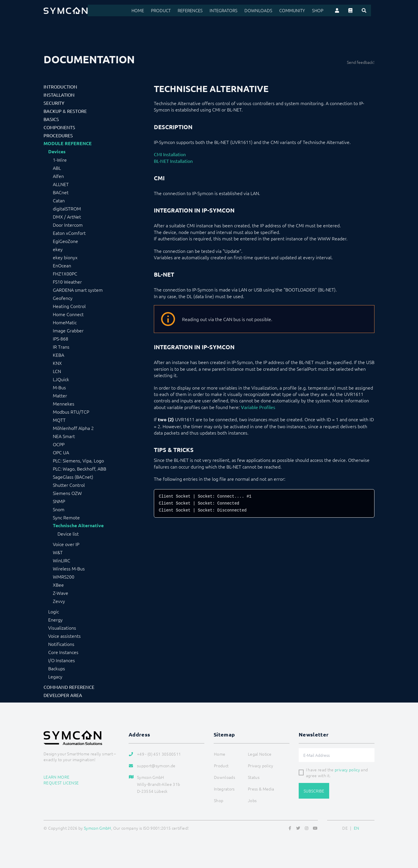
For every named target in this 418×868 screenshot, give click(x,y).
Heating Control (69, 306)
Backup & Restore (65, 111)
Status (254, 777)
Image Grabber (68, 330)
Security (54, 103)
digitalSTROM (67, 208)
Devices (57, 152)
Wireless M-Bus (69, 568)
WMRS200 (64, 577)
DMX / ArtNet (67, 217)
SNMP (59, 501)
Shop (322, 10)
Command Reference (69, 687)
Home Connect (68, 314)
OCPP (59, 444)
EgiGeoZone (65, 241)
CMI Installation (170, 154)
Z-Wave (61, 593)
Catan (59, 200)
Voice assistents (64, 636)
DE (345, 828)
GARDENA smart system (78, 290)
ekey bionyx (65, 257)
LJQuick (61, 379)
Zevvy (59, 601)
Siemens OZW (67, 493)
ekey (58, 249)
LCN (57, 371)
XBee (58, 585)
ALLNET (61, 184)
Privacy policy (261, 766)
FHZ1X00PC (65, 273)
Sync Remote (66, 517)
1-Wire (60, 160)
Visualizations (62, 628)
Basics (51, 119)
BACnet (61, 192)
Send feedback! (361, 62)
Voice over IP (66, 544)
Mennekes (64, 404)
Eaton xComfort (69, 233)
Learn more (57, 777)
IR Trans (61, 347)
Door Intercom (68, 225)
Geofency (63, 298)
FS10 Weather (67, 282)
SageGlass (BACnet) (73, 477)
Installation (59, 95)
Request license (61, 783)
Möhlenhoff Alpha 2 (73, 428)
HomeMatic (65, 322)
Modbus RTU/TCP (71, 412)
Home (150, 10)
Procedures (58, 135)
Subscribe (314, 791)
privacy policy (347, 770)
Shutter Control (69, 485)
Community (297, 10)
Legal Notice (260, 754)
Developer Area (63, 695)
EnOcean (62, 265)
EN (357, 828)
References (201, 10)
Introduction (60, 87)
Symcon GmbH (98, 828)
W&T (58, 552)
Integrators (233, 10)
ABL (57, 168)
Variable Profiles (258, 407)
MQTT (59, 420)
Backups (57, 668)
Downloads (266, 10)
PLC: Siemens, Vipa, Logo (78, 460)
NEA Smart (64, 436)
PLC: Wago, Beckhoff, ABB (80, 469)
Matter (60, 395)
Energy (55, 620)
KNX (57, 363)
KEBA (58, 355)
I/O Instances (62, 660)
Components (59, 127)
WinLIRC (62, 560)
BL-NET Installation (173, 161)
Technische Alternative (78, 525)
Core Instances (63, 652)
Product (172, 10)
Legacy (55, 676)
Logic (54, 611)
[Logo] (66, 10)
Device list (68, 534)
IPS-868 (61, 338)
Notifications (61, 644)
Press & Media (261, 789)
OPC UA (61, 452)
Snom (59, 509)
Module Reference (68, 143)
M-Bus (59, 387)
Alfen (58, 176)
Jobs (252, 800)
